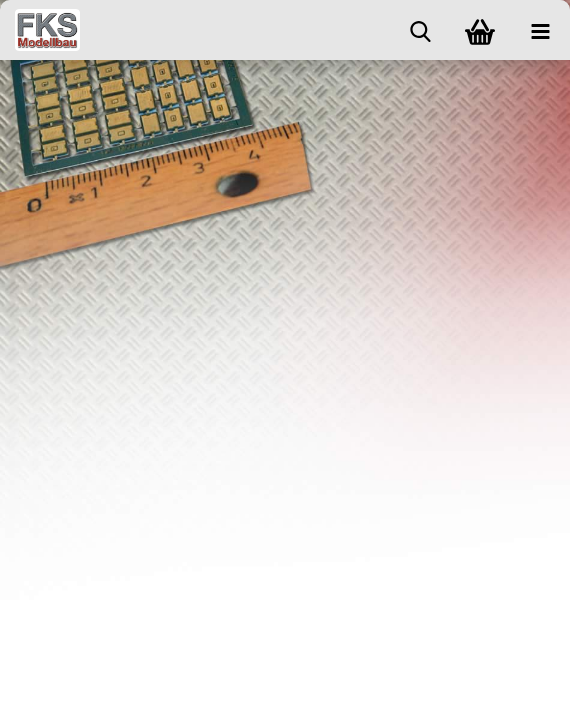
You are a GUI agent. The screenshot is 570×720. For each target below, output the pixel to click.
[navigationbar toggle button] (540, 30)
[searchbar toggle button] (420, 30)
